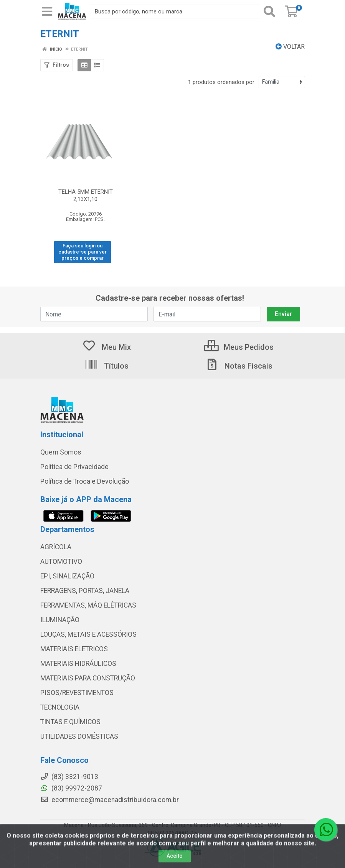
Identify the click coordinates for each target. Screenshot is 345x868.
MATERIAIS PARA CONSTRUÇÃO (88, 678)
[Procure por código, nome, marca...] (175, 12)
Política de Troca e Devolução (85, 481)
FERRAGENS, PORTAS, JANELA (85, 591)
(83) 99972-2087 (71, 788)
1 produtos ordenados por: (222, 82)
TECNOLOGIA (60, 707)
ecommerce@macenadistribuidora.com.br (110, 800)
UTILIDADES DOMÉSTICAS (79, 736)
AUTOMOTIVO (61, 562)
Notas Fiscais (239, 366)
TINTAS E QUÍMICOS (70, 722)
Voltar (290, 47)
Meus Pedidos (239, 347)
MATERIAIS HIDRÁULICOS (78, 664)
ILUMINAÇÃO (60, 620)
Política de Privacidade (74, 467)
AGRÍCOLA (56, 547)
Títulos (106, 366)
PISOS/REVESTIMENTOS (77, 693)
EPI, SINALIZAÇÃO (67, 576)
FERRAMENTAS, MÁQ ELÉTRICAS (88, 605)
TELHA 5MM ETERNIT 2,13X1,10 (86, 195)
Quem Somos (61, 452)
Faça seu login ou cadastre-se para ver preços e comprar (83, 252)
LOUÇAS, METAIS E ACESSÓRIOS (88, 634)
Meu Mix (106, 347)
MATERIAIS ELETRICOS (74, 649)
